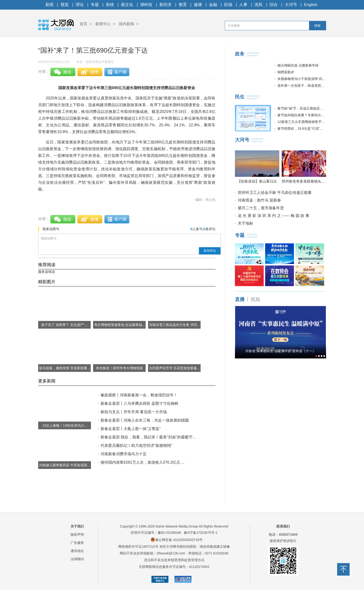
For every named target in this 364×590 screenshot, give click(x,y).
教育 (183, 5)
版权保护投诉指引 (283, 541)
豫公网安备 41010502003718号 (176, 540)
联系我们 (283, 526)
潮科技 (146, 5)
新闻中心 (103, 24)
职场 (228, 5)
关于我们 (77, 526)
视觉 (65, 5)
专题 (95, 5)
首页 (84, 24)
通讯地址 (77, 551)
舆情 (110, 5)
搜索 (317, 26)
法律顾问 (77, 559)
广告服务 (77, 543)
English (311, 5)
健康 (198, 5)
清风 (258, 5)
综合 (274, 5)
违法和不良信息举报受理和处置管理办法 (174, 560)
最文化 (127, 5)
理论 (80, 5)
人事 (243, 5)
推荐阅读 (47, 265)
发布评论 (210, 251)
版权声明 (77, 535)
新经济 (165, 5)
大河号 (291, 5)
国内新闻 (126, 24)
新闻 (49, 5)
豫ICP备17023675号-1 (201, 533)
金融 (213, 5)
